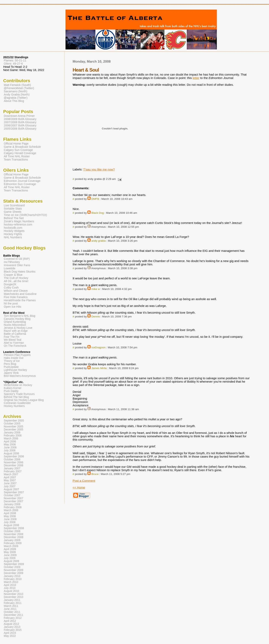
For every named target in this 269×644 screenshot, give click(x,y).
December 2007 (14, 501)
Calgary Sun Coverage (18, 150)
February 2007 (13, 471)
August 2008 (11, 525)
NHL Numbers (13, 237)
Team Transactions (16, 160)
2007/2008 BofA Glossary (20, 122)
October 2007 (12, 495)
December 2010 (14, 597)
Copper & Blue (13, 275)
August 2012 (11, 624)
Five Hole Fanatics (16, 297)
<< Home (79, 487)
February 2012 (13, 618)
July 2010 (10, 588)
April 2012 (10, 621)
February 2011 (13, 603)
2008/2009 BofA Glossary (20, 119)
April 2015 (10, 633)
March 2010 (11, 582)
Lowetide (10, 268)
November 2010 (14, 594)
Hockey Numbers (14, 406)
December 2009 (14, 573)
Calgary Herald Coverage (20, 153)
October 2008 (12, 531)
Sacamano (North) (16, 91)
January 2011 (12, 600)
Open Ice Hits (12, 307)
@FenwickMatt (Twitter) (19, 88)
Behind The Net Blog (16, 397)
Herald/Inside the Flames (20, 300)
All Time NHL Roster (17, 156)
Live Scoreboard (14, 205)
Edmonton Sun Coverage (20, 184)
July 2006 (10, 451)
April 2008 (10, 513)
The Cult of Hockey (16, 278)
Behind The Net (14, 218)
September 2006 (14, 456)
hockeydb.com (13, 228)
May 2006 (10, 445)
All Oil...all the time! (16, 281)
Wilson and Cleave (16, 291)
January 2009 (12, 540)
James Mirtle (99, 368)
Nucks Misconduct (15, 325)
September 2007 (14, 492)
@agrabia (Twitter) (16, 98)
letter (196, 78)
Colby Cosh (11, 288)
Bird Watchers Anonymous (20, 376)
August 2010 (11, 591)
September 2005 (14, 421)
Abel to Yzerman (14, 343)
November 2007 (14, 498)
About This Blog (14, 101)
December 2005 (14, 430)
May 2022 (10, 636)
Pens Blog (10, 364)
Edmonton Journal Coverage (22, 181)
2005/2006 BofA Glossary (20, 129)
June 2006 (10, 448)
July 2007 (10, 486)
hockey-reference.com (18, 225)
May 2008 (10, 516)
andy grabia (98, 241)
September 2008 (14, 528)
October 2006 (12, 459)
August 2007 (11, 489)
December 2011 (14, 615)
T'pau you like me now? (99, 169)
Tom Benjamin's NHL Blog (20, 316)
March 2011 (11, 606)
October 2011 (12, 612)
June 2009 (10, 555)
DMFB (95, 199)
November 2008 (14, 534)
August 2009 (11, 561)
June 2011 (10, 609)
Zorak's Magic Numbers (19, 221)
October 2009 (12, 567)
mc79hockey (12, 262)
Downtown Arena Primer (19, 116)
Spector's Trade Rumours (19, 394)
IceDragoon (98, 347)
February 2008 (13, 507)
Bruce (95, 474)
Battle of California (15, 334)
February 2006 (13, 436)
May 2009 (10, 552)
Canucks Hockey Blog (17, 319)
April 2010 (10, 585)
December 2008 (14, 537)
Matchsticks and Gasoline (20, 294)
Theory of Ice (12, 361)
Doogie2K (10, 284)
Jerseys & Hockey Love (18, 328)
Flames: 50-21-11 (15, 60)
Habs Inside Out (14, 358)
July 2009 (10, 558)
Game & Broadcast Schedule (22, 147)
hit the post (11, 303)
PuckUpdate (11, 367)
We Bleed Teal (13, 340)
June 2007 (10, 483)
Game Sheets (13, 212)
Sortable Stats (13, 209)
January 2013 (12, 627)
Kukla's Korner (13, 388)
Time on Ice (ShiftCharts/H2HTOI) (25, 215)
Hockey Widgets (14, 231)
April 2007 (10, 477)
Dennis (96, 317)
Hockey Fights (13, 234)
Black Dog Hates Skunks (20, 272)
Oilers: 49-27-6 (13, 64)
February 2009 (13, 543)
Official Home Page (16, 144)
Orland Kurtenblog (15, 322)
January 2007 (12, 468)
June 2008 (10, 519)
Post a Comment (84, 481)
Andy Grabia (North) (17, 95)
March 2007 (11, 474)
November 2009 (14, 570)
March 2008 (11, 510)
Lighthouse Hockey (15, 370)
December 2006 (14, 465)
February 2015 (13, 630)
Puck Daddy (11, 391)
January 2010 (12, 576)
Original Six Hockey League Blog (24, 400)
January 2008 (12, 504)
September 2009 (14, 564)
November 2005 (14, 427)
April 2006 (10, 442)
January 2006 (12, 433)
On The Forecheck (15, 346)
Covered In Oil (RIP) (17, 259)
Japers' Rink (11, 373)
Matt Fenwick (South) (17, 85)
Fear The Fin (12, 337)
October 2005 (12, 424)
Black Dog (98, 213)
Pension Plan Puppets (17, 355)
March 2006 (11, 439)
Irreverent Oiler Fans (17, 265)
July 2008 (10, 522)
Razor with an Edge (16, 331)
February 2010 (13, 579)
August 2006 (11, 453)
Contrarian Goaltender (17, 403)
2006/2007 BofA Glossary (20, 125)
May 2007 (10, 480)
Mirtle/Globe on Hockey (18, 385)
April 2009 (10, 549)
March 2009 (11, 546)
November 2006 (14, 462)
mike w (96, 289)
